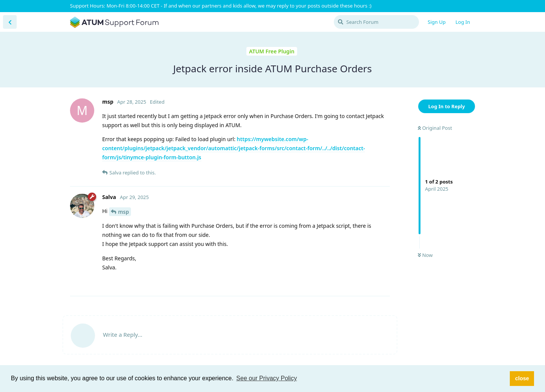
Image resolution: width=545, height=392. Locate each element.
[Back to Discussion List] (10, 22)
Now (425, 255)
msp (124, 212)
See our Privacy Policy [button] (266, 378)
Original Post (435, 128)
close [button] (522, 378)
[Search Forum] (376, 22)
